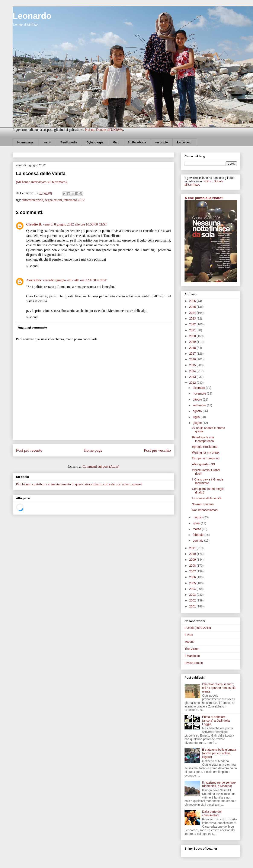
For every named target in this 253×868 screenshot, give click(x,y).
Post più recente (29, 450)
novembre (200, 393)
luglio (197, 417)
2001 (193, 606)
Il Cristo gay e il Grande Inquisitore (208, 481)
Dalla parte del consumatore (212, 813)
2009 (193, 560)
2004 (193, 589)
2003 (193, 595)
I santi (47, 142)
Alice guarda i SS (203, 464)
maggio (198, 517)
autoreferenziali (32, 200)
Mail (116, 142)
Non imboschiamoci (205, 510)
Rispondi (32, 266)
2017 (193, 354)
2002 (193, 600)
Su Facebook (137, 142)
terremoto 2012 (74, 200)
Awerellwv (34, 280)
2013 (193, 377)
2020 (193, 336)
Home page (25, 142)
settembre (200, 405)
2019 (193, 342)
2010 (193, 554)
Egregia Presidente (205, 447)
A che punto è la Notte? (204, 198)
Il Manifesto (192, 656)
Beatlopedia (69, 142)
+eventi (189, 642)
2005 (193, 583)
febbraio (198, 535)
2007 (193, 571)
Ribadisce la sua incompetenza (203, 439)
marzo (197, 529)
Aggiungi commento (32, 327)
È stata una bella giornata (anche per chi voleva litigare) (219, 753)
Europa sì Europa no (206, 458)
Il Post (189, 635)
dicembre (199, 388)
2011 (193, 548)
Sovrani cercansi (203, 504)
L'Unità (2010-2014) (198, 628)
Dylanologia (95, 142)
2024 (193, 313)
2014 (193, 371)
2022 (193, 324)
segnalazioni (54, 200)
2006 (193, 577)
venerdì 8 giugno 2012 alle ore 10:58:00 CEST (75, 224)
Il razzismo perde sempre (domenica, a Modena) (219, 784)
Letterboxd (185, 142)
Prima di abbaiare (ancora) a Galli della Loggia (216, 721)
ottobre (198, 399)
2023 (193, 318)
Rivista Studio (194, 663)
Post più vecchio (157, 450)
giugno (198, 423)
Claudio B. (34, 224)
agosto (198, 411)
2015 (193, 365)
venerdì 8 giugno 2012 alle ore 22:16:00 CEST (75, 280)
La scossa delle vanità (207, 498)
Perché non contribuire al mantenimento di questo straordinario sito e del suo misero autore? (79, 484)
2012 (193, 383)
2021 (193, 330)
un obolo (162, 142)
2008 (193, 566)
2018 (193, 348)
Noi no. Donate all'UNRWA (104, 130)
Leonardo (32, 16)
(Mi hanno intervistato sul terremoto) (41, 182)
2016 (193, 359)
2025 (193, 307)
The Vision (192, 649)
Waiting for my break (206, 452)
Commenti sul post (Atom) (101, 466)
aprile (197, 523)
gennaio (198, 541)
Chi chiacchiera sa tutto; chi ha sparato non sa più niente (219, 688)
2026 (193, 301)
